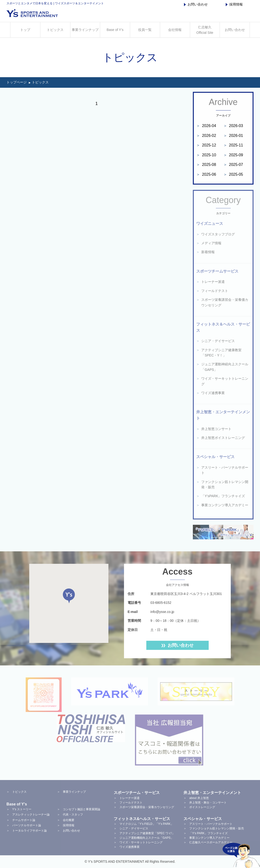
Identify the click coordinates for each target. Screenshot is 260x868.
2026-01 (233, 136)
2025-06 (206, 174)
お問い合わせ (196, 4)
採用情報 (234, 4)
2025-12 (206, 145)
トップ (25, 30)
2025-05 (233, 174)
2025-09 (233, 155)
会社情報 (175, 30)
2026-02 (206, 136)
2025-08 (206, 165)
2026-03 (233, 126)
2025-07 (233, 165)
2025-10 (206, 155)
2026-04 (206, 126)
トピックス (55, 30)
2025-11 (233, 145)
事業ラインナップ (85, 30)
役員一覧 (145, 30)
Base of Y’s (115, 30)
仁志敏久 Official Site (205, 30)
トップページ (17, 82)
